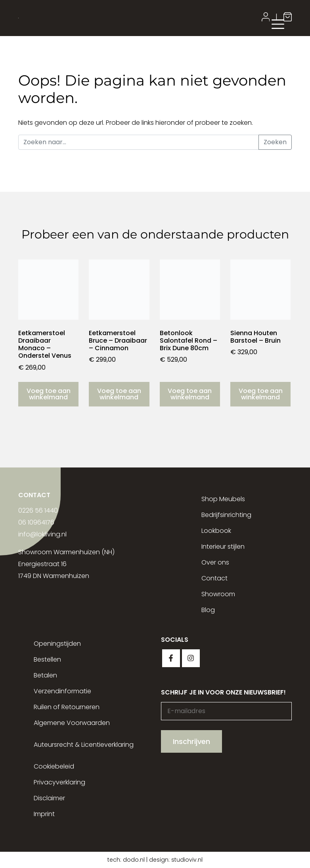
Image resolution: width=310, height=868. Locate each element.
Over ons (215, 562)
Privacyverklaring (59, 782)
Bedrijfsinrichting (226, 515)
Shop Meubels (223, 499)
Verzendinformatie (62, 691)
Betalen (45, 675)
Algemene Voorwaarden (72, 723)
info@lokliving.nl (42, 534)
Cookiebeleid (54, 766)
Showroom (218, 594)
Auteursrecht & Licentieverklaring (84, 745)
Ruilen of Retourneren (67, 707)
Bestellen (47, 659)
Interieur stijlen (223, 547)
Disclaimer (49, 798)
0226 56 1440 (38, 510)
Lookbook (216, 531)
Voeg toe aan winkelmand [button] (49, 394)
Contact (214, 578)
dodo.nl (134, 860)
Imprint (44, 814)
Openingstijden (57, 644)
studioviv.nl (187, 860)
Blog (208, 610)
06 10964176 (36, 522)
